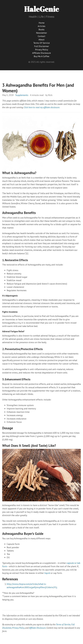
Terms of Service (63, 624)
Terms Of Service (41, 43)
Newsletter (41, 33)
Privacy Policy (42, 50)
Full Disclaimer (42, 46)
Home (42, 23)
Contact (41, 36)
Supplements (22, 95)
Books (41, 29)
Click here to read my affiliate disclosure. (42, 107)
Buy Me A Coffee (41, 56)
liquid (47, 573)
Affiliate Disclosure (41, 53)
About (41, 40)
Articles (42, 26)
